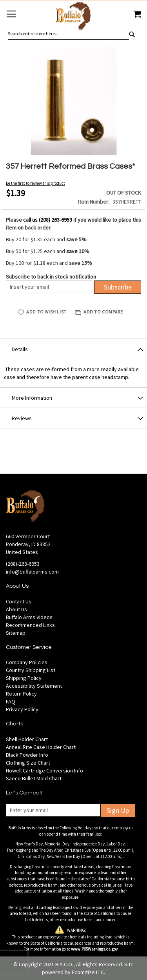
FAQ (11, 701)
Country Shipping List (31, 670)
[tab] (73, 349)
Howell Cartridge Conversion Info (44, 771)
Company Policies (27, 662)
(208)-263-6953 (23, 564)
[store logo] (73, 17)
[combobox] (68, 34)
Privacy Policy (22, 709)
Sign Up (118, 810)
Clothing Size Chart (28, 763)
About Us (16, 609)
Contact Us (19, 601)
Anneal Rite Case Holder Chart (41, 747)
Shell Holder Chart (27, 739)
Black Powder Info (27, 755)
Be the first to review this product (35, 183)
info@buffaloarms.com (32, 572)
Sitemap (16, 633)
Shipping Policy (24, 678)
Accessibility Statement (34, 686)
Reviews (22, 418)
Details (20, 349)
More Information (32, 398)
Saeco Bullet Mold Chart (34, 778)
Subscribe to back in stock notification (51, 277)
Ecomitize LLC (88, 972)
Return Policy (21, 694)
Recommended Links (30, 625)
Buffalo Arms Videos (29, 617)
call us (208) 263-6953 (48, 220)
